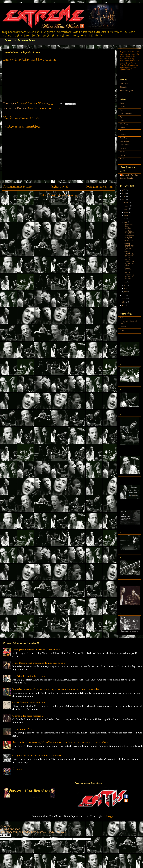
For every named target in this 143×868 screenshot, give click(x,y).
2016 (124, 299)
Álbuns (122, 103)
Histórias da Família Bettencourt (30, 676)
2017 (124, 296)
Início (122, 318)
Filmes (122, 121)
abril (125, 285)
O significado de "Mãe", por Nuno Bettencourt (37, 756)
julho (126, 219)
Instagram (123, 327)
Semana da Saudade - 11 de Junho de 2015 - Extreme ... (129, 276)
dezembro (127, 203)
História (122, 128)
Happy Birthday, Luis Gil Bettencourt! (128, 227)
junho (126, 222)
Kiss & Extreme (128, 241)
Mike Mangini (124, 138)
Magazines (123, 135)
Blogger (110, 816)
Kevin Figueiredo (125, 131)
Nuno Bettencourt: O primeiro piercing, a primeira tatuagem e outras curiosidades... (57, 690)
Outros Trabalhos (125, 145)
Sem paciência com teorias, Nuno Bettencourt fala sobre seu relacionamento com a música (60, 742)
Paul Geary (123, 152)
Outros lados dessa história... (28, 716)
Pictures (122, 155)
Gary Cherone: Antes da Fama (29, 703)
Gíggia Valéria (124, 124)
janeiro (126, 292)
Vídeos (122, 159)
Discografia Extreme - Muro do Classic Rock (36, 650)
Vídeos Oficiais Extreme (127, 91)
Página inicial (59, 187)
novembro (127, 206)
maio (125, 282)
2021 (124, 190)
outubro (126, 209)
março (126, 289)
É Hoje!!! (17, 769)
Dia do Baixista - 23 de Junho (129, 237)
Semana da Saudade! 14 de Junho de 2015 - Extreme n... (129, 254)
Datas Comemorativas (39, 108)
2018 (124, 200)
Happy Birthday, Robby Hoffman (129, 232)
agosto (126, 216)
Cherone (122, 107)
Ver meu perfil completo (127, 178)
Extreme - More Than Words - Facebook (129, 322)
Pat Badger (123, 148)
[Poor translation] (8, 835)
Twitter (122, 330)
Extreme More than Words (130, 175)
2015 (124, 302)
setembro (127, 213)
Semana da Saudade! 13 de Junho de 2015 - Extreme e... (129, 263)
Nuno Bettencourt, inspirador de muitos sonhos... (39, 663)
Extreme (57, 108)
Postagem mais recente (18, 187)
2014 (124, 306)
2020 (124, 194)
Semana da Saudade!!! (127, 269)
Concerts (122, 110)
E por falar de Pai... (22, 729)
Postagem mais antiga (99, 187)
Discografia (123, 87)
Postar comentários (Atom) (63, 195)
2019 (124, 197)
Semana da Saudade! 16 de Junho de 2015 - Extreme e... (129, 246)
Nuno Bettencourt (125, 142)
